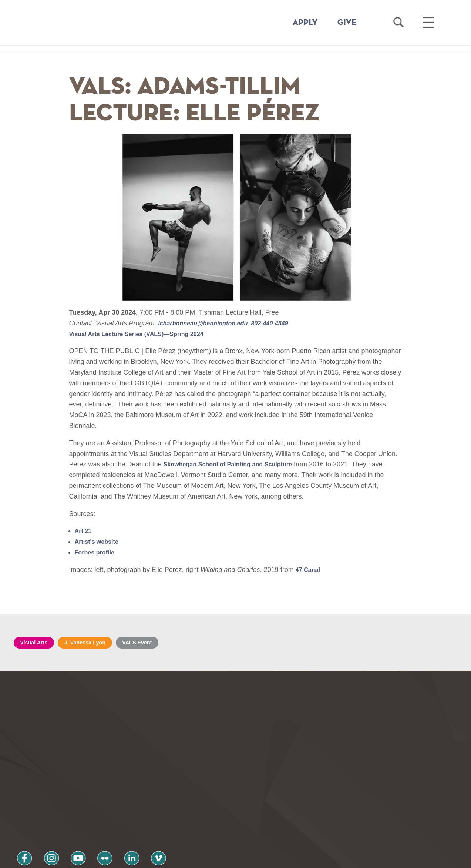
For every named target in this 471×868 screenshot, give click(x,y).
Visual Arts (36, 643)
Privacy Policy (40, 828)
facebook (22, 809)
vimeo (127, 809)
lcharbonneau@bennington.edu (208, 323)
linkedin (106, 809)
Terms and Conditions (113, 828)
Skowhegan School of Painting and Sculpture (235, 464)
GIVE (347, 23)
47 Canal (309, 570)
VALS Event (151, 643)
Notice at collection (190, 858)
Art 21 (84, 531)
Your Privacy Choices (259, 858)
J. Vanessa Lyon (93, 643)
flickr (85, 809)
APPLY (305, 23)
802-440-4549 (282, 323)
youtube (64, 809)
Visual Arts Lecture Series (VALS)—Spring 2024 (144, 334)
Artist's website (99, 542)
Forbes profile (97, 552)
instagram (43, 809)
